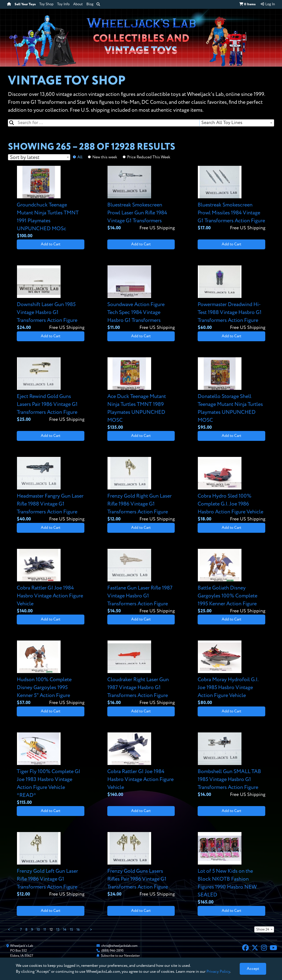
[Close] (253, 969)
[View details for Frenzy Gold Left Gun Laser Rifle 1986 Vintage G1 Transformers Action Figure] (51, 865)
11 (45, 930)
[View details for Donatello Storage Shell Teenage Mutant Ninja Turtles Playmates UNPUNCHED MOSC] (231, 394)
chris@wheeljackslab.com (119, 946)
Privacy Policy (218, 972)
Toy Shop (46, 4)
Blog (90, 4)
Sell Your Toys (25, 4)
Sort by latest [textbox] (25, 157)
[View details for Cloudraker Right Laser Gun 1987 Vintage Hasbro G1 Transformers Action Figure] (141, 673)
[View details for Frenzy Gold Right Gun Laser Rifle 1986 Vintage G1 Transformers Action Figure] (141, 490)
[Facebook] (245, 948)
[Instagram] (264, 948)
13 (58, 930)
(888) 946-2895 (112, 951)
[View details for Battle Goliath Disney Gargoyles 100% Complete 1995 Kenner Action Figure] (231, 582)
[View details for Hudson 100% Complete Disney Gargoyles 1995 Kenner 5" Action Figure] (51, 673)
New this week (105, 157)
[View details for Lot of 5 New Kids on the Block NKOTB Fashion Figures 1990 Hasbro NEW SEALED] (231, 869)
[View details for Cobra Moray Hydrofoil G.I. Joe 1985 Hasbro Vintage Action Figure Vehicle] (231, 673)
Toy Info (63, 4)
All (80, 157)
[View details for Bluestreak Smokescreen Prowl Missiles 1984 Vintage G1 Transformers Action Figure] (231, 199)
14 (65, 930)
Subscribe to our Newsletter (120, 956)
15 (71, 930)
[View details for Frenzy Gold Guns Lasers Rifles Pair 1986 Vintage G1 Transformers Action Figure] (141, 865)
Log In (267, 4)
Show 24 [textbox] (263, 930)
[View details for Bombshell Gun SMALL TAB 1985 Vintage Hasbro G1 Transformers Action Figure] (231, 765)
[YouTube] (273, 948)
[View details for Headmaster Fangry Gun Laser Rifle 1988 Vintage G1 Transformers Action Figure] (51, 490)
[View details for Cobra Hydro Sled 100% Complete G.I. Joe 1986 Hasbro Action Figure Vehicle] (231, 490)
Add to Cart (51, 244)
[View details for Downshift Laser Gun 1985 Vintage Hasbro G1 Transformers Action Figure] (51, 298)
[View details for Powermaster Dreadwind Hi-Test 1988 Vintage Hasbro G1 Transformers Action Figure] (231, 298)
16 (78, 930)
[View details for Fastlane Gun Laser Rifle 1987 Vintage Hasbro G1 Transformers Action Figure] (141, 582)
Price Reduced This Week (149, 157)
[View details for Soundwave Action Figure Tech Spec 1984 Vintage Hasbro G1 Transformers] (141, 298)
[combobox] (237, 123)
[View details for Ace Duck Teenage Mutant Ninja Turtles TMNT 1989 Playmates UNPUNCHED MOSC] (141, 394)
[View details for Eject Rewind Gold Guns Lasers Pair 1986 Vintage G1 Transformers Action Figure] (51, 390)
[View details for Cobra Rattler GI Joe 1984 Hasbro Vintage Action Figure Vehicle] (51, 582)
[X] (255, 948)
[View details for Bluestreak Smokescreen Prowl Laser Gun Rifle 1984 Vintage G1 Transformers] (141, 199)
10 (38, 930)
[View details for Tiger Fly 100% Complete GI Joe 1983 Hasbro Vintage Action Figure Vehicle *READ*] (51, 769)
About (78, 4)
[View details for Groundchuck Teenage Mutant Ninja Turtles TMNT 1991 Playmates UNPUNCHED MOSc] (51, 203)
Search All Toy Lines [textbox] (222, 123)
